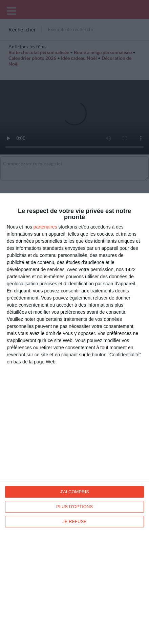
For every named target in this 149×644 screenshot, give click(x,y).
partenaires (45, 227)
